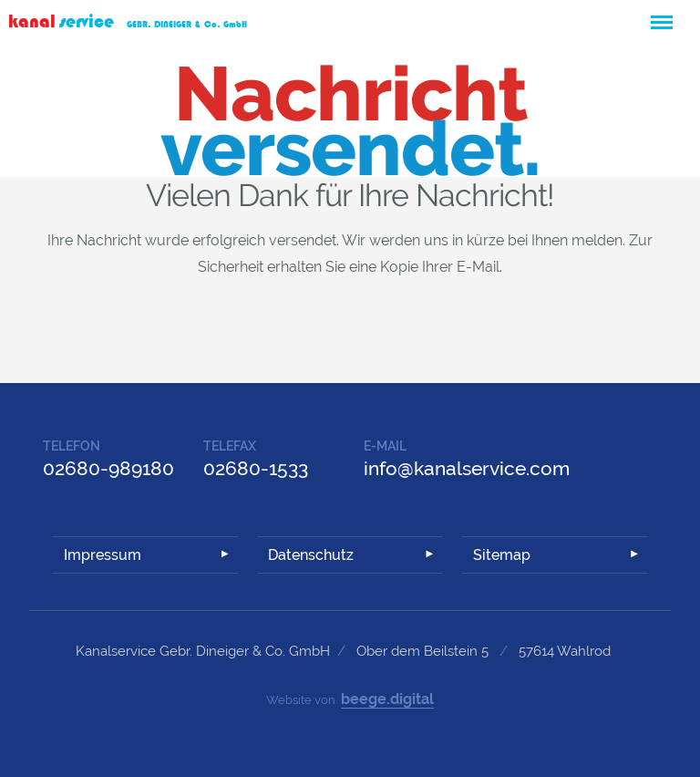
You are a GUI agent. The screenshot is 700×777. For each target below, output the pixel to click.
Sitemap (502, 555)
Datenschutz (311, 555)
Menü (661, 15)
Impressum (103, 555)
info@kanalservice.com (467, 468)
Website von (350, 699)
